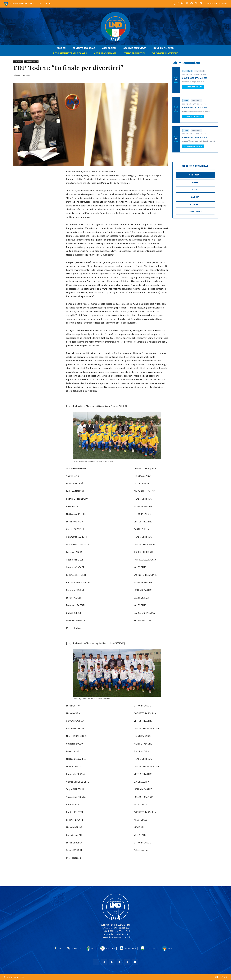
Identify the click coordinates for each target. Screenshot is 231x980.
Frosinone (195, 212)
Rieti (195, 190)
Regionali (195, 175)
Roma (195, 182)
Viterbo (195, 204)
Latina (195, 197)
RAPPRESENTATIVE (31, 62)
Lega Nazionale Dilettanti (22, 4)
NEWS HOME (18, 62)
